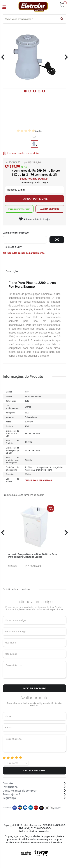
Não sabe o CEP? (13, 247)
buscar (62, 19)
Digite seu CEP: (34, 233)
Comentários (34, 670)
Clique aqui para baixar (38, 480)
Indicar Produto (35, 688)
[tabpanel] (34, 57)
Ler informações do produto (23, 153)
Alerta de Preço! (50, 209)
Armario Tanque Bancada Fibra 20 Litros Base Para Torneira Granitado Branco (32, 555)
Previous (5, 57)
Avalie (39, 131)
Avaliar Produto (34, 771)
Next (65, 57)
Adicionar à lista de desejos (37, 219)
